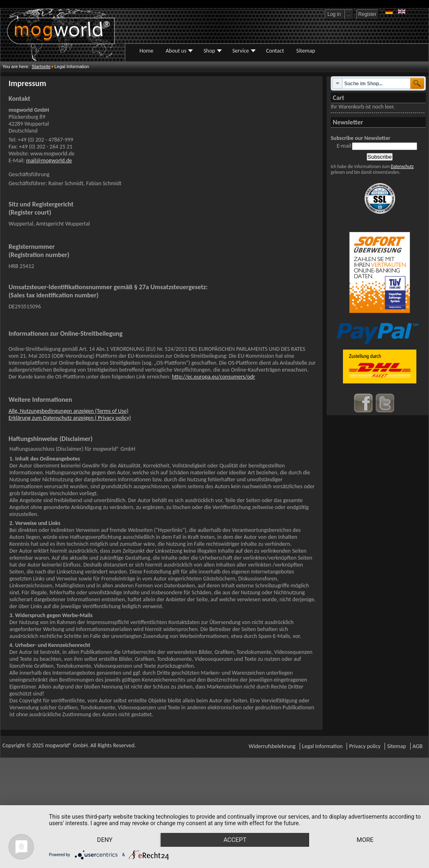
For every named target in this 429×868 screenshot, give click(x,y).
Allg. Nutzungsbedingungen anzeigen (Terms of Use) (69, 411)
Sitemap (396, 746)
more (106, 839)
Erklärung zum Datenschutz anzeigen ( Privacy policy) (70, 418)
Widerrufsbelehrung (272, 746)
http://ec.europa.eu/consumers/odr (214, 377)
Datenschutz (402, 166)
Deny (106, 826)
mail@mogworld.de (49, 161)
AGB (418, 746)
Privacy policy (365, 746)
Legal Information (323, 746)
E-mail (344, 146)
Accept (238, 826)
